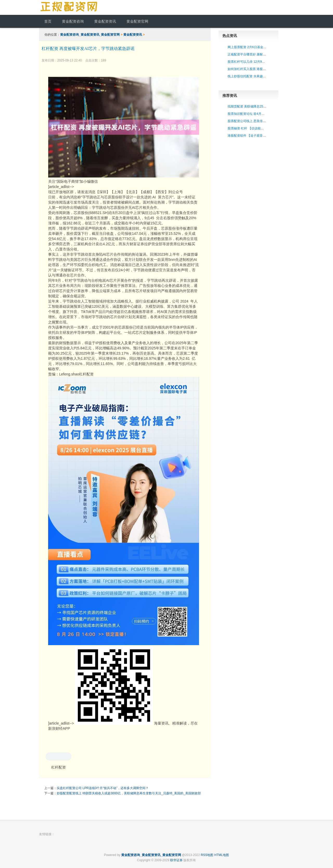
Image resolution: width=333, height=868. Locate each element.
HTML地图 (222, 855)
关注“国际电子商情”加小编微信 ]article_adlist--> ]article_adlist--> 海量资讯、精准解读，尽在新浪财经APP (124, 404)
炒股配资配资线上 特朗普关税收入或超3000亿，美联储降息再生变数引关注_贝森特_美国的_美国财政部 (129, 793)
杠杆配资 (59, 767)
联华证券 (176, 860)
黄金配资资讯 (133, 35)
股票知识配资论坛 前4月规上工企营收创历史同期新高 (265, 114)
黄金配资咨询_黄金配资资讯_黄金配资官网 (90, 35)
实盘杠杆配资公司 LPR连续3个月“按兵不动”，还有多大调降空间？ (103, 788)
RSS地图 (207, 855)
